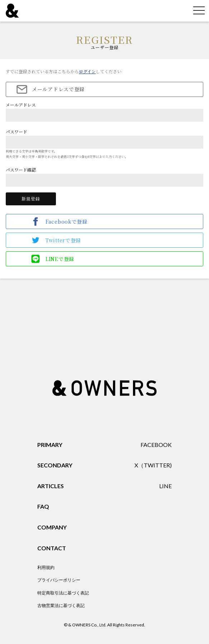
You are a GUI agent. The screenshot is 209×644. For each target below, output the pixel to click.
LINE (165, 486)
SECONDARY (55, 465)
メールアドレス (21, 105)
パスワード (16, 132)
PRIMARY (50, 445)
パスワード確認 (21, 170)
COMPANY (52, 527)
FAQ (43, 506)
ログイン (87, 71)
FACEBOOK (156, 445)
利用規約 (46, 567)
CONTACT (52, 548)
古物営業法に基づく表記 (61, 605)
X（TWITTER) (153, 465)
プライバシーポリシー (59, 580)
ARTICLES (51, 486)
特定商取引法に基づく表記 (63, 593)
